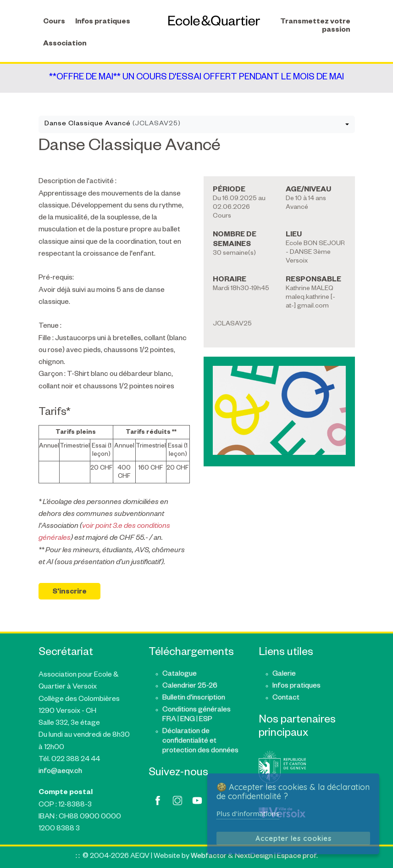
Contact (286, 698)
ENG (188, 720)
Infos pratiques (103, 22)
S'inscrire (69, 592)
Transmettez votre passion (315, 26)
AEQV (214, 21)
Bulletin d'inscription (194, 698)
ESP (206, 720)
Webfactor (209, 857)
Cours (54, 22)
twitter (177, 801)
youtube (197, 801)
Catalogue (180, 675)
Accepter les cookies (293, 838)
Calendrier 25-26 (190, 686)
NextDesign (254, 857)
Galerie (284, 675)
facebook (158, 801)
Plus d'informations (248, 813)
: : (78, 857)
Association (65, 44)
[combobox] (197, 124)
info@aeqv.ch (60, 772)
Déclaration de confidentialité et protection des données (200, 742)
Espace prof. (297, 857)
